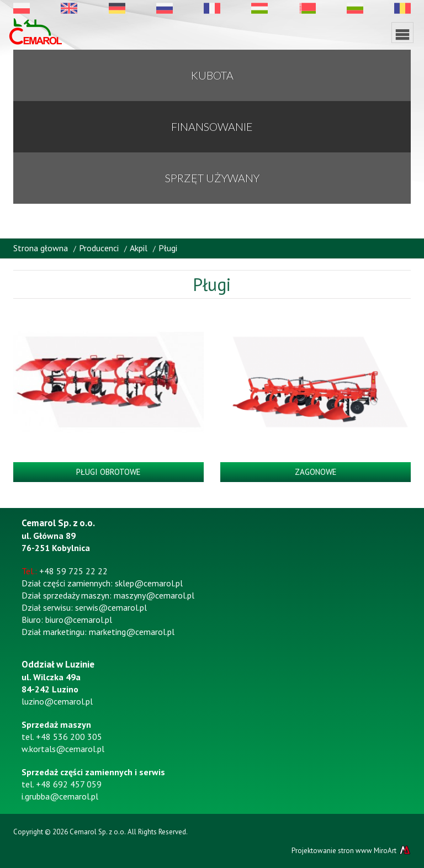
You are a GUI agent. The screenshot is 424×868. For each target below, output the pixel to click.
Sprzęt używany (212, 178)
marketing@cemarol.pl (132, 632)
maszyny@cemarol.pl (154, 595)
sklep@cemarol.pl (149, 583)
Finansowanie (212, 126)
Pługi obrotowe (108, 472)
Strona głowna (41, 248)
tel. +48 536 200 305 (62, 737)
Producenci (99, 248)
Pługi (168, 248)
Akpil (139, 248)
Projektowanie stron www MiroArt (351, 850)
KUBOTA (212, 75)
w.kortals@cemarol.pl (63, 749)
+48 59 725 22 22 (73, 571)
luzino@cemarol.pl (57, 701)
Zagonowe (316, 472)
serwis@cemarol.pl (111, 607)
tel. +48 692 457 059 (62, 784)
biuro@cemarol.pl (79, 620)
